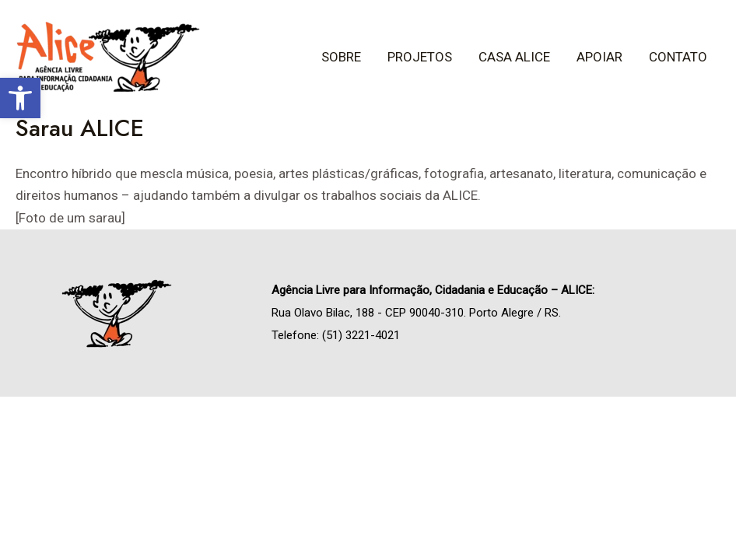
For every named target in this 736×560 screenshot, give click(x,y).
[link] (20, 98)
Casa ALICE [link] (514, 57)
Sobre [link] (341, 57)
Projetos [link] (420, 57)
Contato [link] (678, 57)
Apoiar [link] (599, 57)
